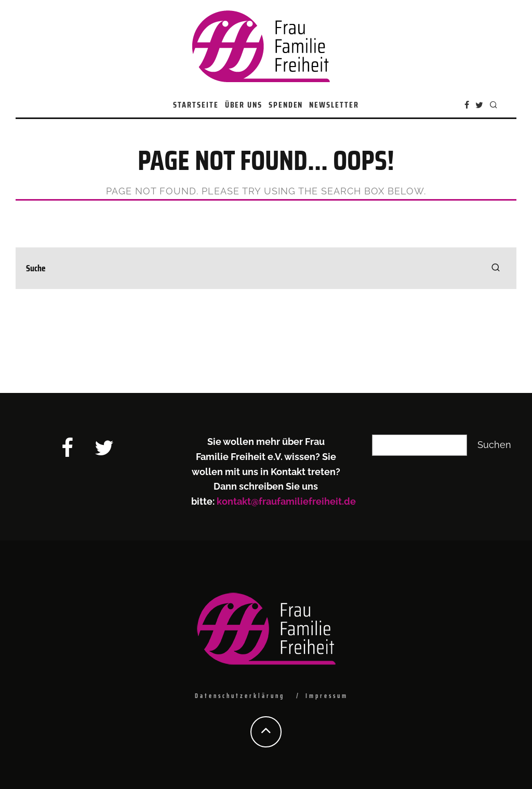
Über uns (244, 105)
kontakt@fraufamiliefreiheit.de (286, 501)
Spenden (286, 105)
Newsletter (334, 105)
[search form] (266, 268)
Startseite (196, 105)
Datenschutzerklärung (240, 696)
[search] (496, 268)
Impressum (327, 696)
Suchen (494, 445)
